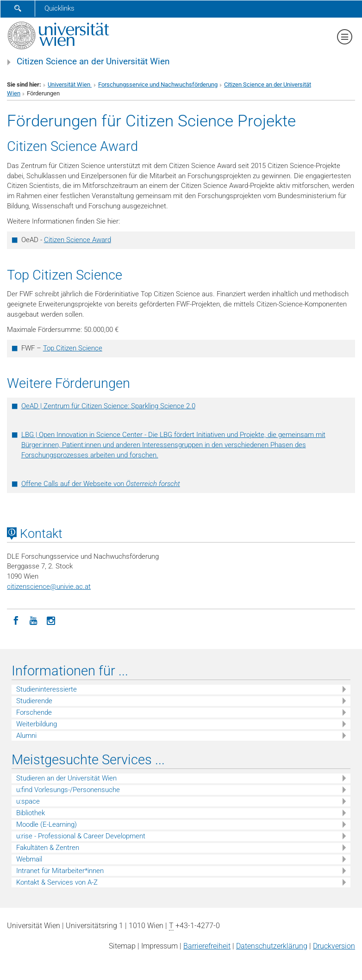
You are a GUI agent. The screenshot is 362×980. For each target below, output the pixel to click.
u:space (28, 801)
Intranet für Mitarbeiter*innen (60, 871)
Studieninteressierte (47, 689)
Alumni (26, 736)
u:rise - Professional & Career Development (81, 836)
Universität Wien (70, 84)
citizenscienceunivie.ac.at (49, 587)
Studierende (34, 701)
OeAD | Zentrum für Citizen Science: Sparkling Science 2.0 (108, 406)
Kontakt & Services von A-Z (57, 882)
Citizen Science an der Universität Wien (93, 62)
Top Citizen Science (73, 348)
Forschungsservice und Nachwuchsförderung (158, 84)
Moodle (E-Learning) (47, 824)
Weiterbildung (37, 724)
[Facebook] (16, 620)
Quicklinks (59, 8)
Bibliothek (31, 813)
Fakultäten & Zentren (48, 848)
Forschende (34, 712)
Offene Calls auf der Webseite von (101, 484)
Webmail (29, 859)
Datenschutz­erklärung (272, 946)
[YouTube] (33, 620)
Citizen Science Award (78, 240)
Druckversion (334, 946)
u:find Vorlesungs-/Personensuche (68, 790)
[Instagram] (51, 620)
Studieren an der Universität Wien (66, 778)
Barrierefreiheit (207, 946)
